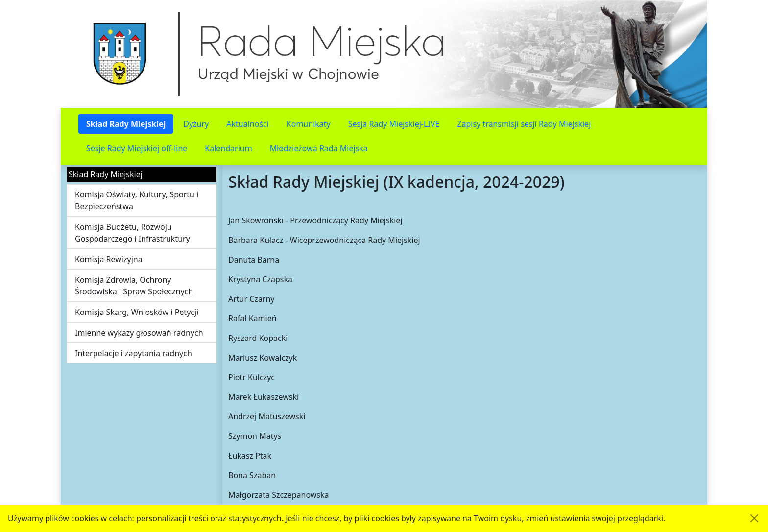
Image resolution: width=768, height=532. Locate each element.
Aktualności (248, 124)
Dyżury (196, 124)
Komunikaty (309, 124)
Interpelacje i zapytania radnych (133, 353)
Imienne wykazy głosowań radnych (139, 333)
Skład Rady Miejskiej (126, 124)
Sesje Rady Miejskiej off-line (137, 148)
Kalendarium (228, 148)
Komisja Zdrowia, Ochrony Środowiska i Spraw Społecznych (134, 286)
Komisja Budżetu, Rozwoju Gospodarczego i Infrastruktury (132, 233)
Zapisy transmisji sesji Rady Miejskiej (524, 124)
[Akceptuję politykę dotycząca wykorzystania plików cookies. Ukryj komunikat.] (754, 518)
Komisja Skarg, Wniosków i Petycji (137, 312)
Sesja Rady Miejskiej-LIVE (394, 124)
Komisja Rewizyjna (109, 259)
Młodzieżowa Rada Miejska (319, 148)
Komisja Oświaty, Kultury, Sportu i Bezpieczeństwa (137, 200)
